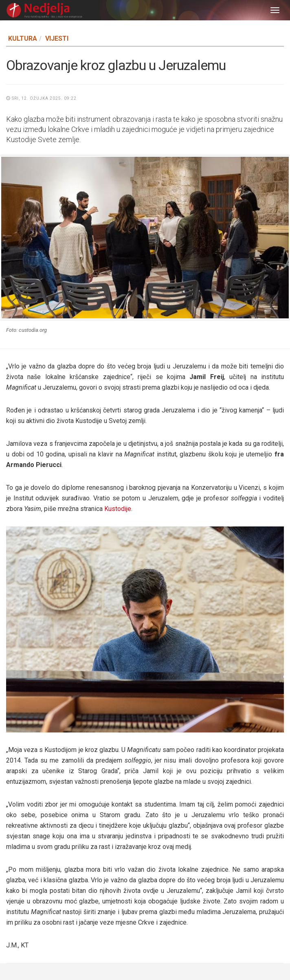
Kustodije (117, 509)
